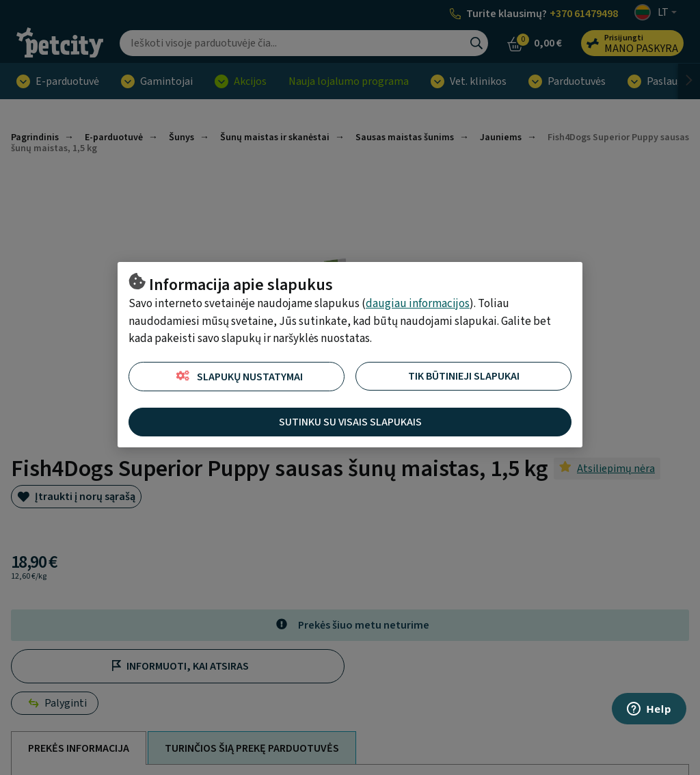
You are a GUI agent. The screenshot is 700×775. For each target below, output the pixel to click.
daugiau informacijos (418, 304)
